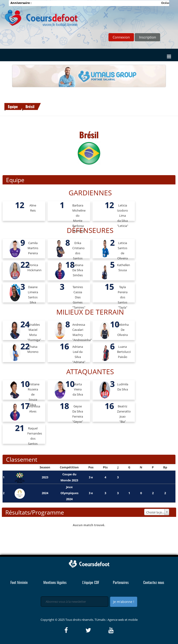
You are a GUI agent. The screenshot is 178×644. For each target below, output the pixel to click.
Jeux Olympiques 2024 (69, 493)
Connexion (121, 37)
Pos (91, 467)
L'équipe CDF (91, 582)
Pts (105, 467)
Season (45, 467)
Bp (165, 467)
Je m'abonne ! (124, 602)
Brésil (30, 106)
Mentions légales (55, 582)
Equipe (13, 106)
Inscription (148, 37)
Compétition (69, 467)
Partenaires (121, 582)
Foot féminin (19, 582)
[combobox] (157, 512)
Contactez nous (154, 582)
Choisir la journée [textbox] (158, 512)
